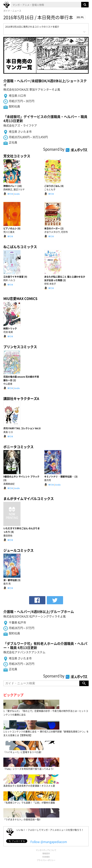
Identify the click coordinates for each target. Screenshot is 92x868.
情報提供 (46, 853)
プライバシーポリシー (46, 860)
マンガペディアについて (46, 850)
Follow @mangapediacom (49, 842)
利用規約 (46, 857)
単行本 (10, 194)
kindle (17, 194)
